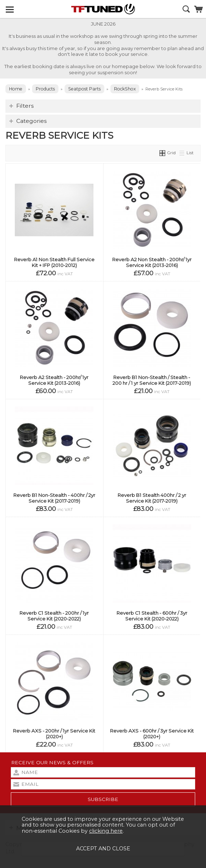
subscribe (103, 799)
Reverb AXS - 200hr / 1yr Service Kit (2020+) (54, 734)
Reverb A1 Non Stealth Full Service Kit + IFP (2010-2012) (54, 262)
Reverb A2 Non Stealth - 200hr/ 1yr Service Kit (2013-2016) (152, 262)
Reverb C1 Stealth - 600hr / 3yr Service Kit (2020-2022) (152, 616)
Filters (25, 106)
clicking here (106, 831)
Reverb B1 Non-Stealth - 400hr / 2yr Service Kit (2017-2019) (54, 498)
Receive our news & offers (52, 762)
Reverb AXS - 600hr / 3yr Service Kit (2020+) (152, 734)
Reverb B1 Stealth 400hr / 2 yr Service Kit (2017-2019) (152, 498)
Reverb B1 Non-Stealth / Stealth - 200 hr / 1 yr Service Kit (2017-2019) (152, 380)
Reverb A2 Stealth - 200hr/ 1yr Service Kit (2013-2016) (54, 380)
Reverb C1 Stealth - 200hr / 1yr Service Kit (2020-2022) (54, 616)
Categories (31, 121)
